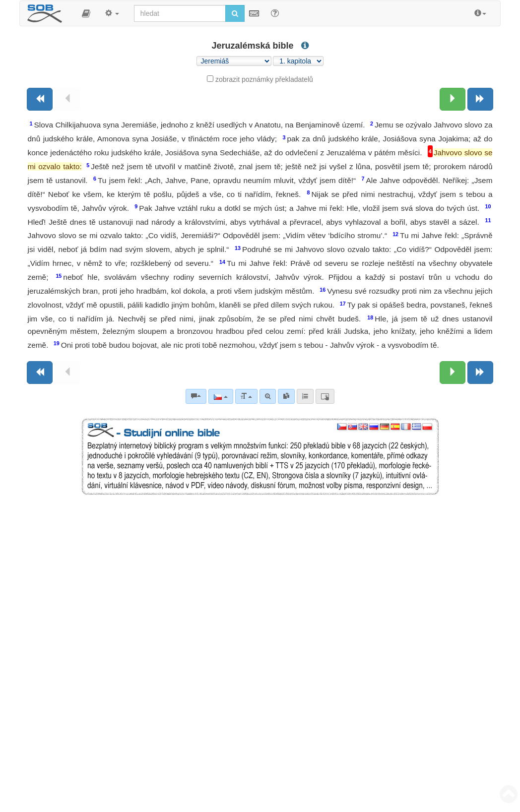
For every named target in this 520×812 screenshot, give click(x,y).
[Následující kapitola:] (453, 99)
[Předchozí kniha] (40, 99)
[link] (286, 396)
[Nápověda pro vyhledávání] (275, 13)
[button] (86, 13)
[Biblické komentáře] (196, 396)
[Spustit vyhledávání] (235, 13)
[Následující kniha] (480, 99)
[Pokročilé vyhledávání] (268, 396)
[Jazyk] (221, 396)
